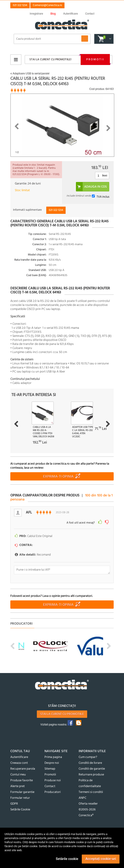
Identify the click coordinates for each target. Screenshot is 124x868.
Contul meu (18, 775)
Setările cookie (67, 859)
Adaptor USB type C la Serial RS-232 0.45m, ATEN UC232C (83, 432)
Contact (50, 786)
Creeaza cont (19, 763)
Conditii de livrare (90, 763)
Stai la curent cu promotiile (62, 714)
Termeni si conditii (91, 792)
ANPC (82, 798)
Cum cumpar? (88, 757)
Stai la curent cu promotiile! (50, 60)
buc (105, 175)
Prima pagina (53, 757)
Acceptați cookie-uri (101, 859)
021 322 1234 (20, 5)
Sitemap (50, 769)
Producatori (53, 792)
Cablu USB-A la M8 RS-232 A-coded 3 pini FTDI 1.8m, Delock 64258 (43, 432)
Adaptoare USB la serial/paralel (30, 74)
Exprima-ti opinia (58, 477)
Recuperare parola (23, 769)
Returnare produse (91, 775)
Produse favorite (22, 780)
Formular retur (20, 798)
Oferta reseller (88, 804)
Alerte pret (18, 786)
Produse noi (53, 780)
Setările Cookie (20, 810)
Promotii (95, 60)
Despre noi (52, 763)
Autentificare (19, 757)
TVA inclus (103, 197)
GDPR (14, 804)
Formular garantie (22, 792)
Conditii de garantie (92, 769)
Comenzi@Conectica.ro (47, 5)
